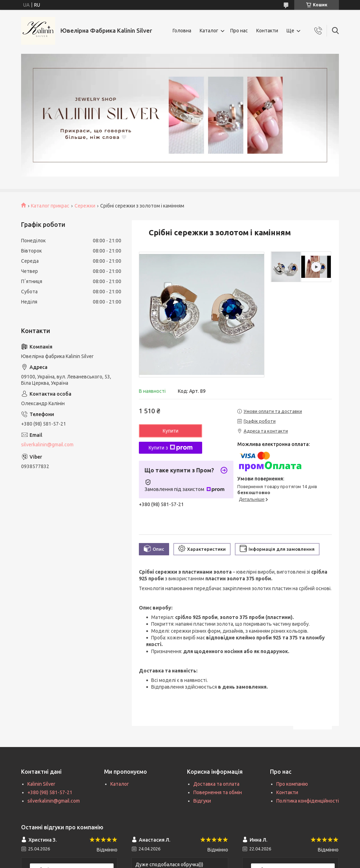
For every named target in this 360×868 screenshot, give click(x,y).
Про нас (239, 31)
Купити (171, 431)
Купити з (170, 448)
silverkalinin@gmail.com (47, 445)
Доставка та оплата (216, 784)
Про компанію (292, 784)
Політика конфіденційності (308, 801)
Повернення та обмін (218, 792)
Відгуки (202, 801)
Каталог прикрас (50, 206)
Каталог (209, 31)
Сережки (85, 206)
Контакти (267, 31)
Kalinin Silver (41, 784)
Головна (182, 31)
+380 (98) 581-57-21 (50, 792)
